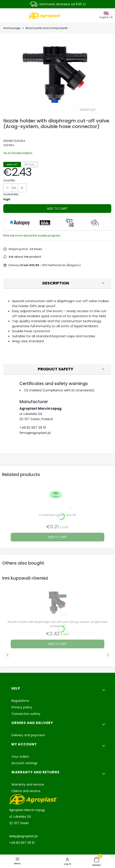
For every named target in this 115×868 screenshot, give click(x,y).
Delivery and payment (28, 735)
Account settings (24, 763)
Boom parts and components (47, 28)
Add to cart (57, 209)
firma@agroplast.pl (35, 433)
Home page (12, 28)
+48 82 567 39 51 (33, 427)
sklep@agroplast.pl (23, 836)
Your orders (20, 757)
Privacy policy (22, 707)
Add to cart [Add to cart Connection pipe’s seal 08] (58, 537)
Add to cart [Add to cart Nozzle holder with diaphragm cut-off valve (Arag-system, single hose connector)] (58, 644)
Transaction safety (26, 714)
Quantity (9, 180)
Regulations (20, 701)
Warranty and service (28, 784)
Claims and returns (26, 791)
